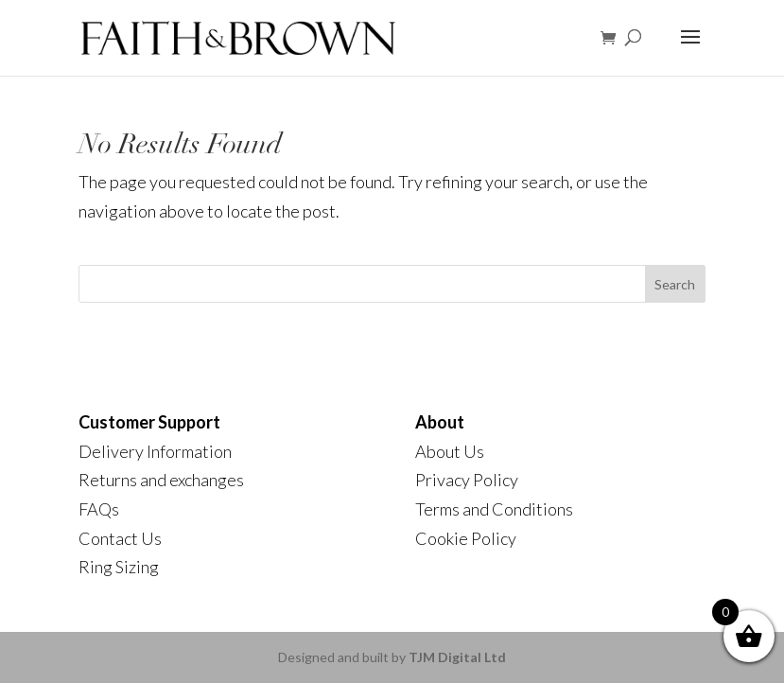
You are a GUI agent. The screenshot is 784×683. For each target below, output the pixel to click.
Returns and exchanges (161, 480)
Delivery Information (155, 451)
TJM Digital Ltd (457, 657)
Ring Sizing (119, 567)
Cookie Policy (466, 538)
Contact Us (120, 538)
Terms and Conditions (494, 509)
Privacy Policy (467, 480)
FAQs (99, 509)
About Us (450, 451)
